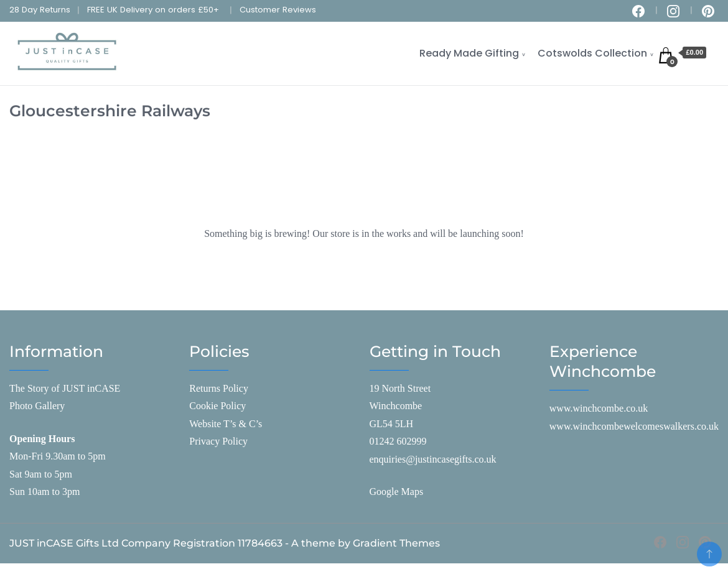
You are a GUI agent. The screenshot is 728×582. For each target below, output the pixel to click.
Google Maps (397, 492)
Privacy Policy (218, 441)
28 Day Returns (40, 10)
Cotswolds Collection (592, 53)
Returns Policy (219, 388)
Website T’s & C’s (226, 424)
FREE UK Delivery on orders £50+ (153, 10)
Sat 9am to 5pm (41, 474)
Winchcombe (396, 406)
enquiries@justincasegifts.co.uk (433, 459)
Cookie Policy (217, 406)
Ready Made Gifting (469, 53)
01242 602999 (398, 441)
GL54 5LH (392, 424)
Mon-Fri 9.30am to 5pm (58, 456)
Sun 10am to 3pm (44, 492)
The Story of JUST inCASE (65, 388)
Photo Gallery (37, 406)
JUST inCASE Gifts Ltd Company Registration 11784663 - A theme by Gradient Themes (225, 543)
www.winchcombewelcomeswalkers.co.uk (634, 426)
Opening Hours (42, 439)
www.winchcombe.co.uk (599, 408)
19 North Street (400, 388)
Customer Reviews (278, 10)
